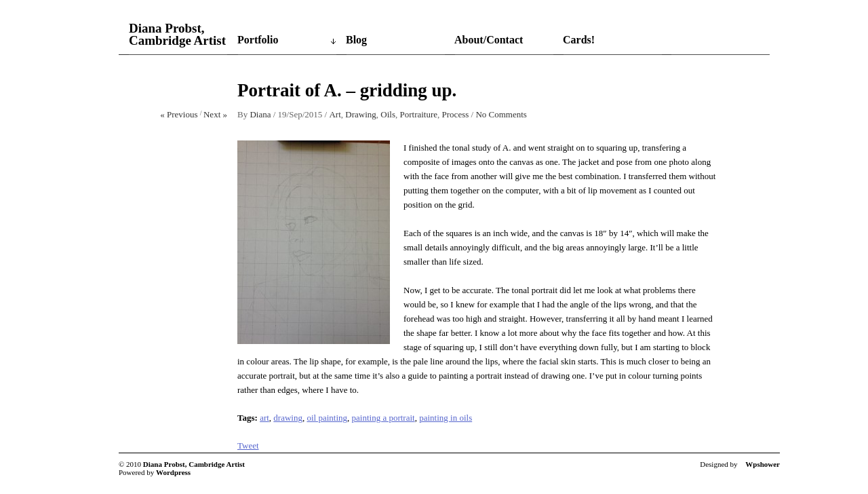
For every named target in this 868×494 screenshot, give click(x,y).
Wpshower (763, 464)
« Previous (179, 114)
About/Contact (489, 40)
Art (335, 114)
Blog (356, 40)
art (264, 418)
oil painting (327, 418)
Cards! (579, 40)
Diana (260, 114)
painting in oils (446, 418)
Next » (215, 114)
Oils (388, 114)
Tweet (248, 445)
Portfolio (258, 40)
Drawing (361, 114)
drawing (288, 418)
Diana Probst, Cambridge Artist (177, 35)
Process (456, 114)
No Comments (501, 114)
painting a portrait (383, 418)
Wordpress (173, 472)
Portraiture (418, 114)
